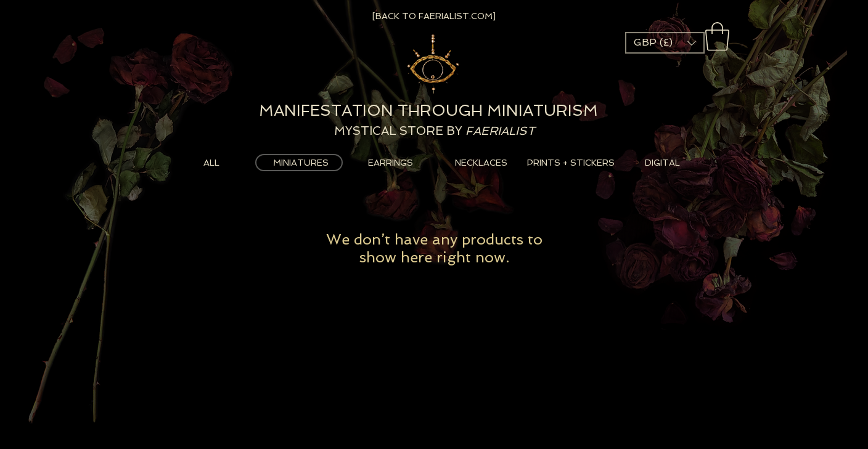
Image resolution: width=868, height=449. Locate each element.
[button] (717, 36)
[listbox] (665, 43)
